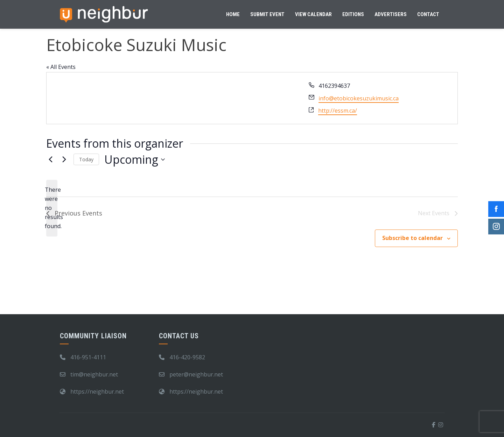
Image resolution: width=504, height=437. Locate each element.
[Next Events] (64, 160)
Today (86, 159)
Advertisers (391, 14)
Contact (428, 14)
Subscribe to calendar (412, 238)
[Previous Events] (50, 160)
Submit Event (267, 14)
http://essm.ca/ (338, 111)
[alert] (52, 208)
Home (233, 14)
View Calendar (313, 14)
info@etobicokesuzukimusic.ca (359, 98)
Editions (353, 14)
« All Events (61, 67)
